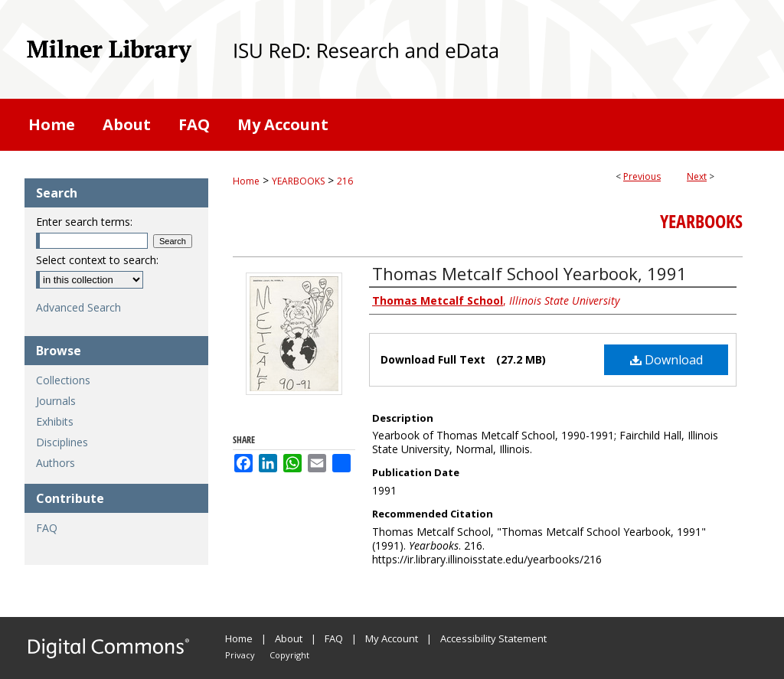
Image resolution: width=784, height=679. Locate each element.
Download (666, 360)
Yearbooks (701, 221)
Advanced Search (78, 307)
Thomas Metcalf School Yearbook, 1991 (529, 273)
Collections (63, 380)
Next (697, 176)
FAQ (47, 528)
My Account (392, 638)
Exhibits (55, 421)
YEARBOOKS (298, 181)
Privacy (240, 655)
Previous (642, 176)
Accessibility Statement (493, 638)
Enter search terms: (84, 222)
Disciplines (62, 442)
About (289, 638)
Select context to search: (97, 260)
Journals (56, 401)
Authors (56, 463)
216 (345, 181)
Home (246, 181)
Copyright (289, 655)
